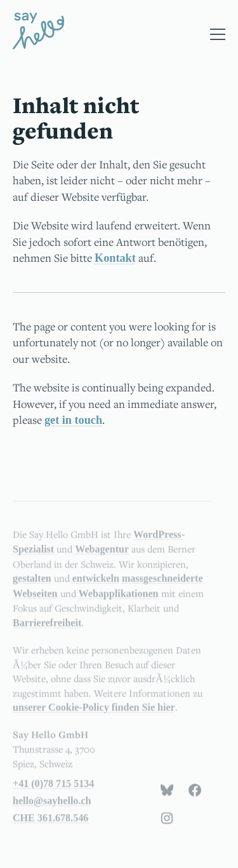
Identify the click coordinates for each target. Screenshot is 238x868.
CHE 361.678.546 (50, 825)
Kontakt (115, 258)
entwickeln (96, 586)
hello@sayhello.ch (52, 808)
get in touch (73, 420)
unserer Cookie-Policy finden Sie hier (94, 715)
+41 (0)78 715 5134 (53, 791)
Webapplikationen (119, 600)
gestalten (32, 586)
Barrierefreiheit (47, 629)
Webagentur (102, 556)
